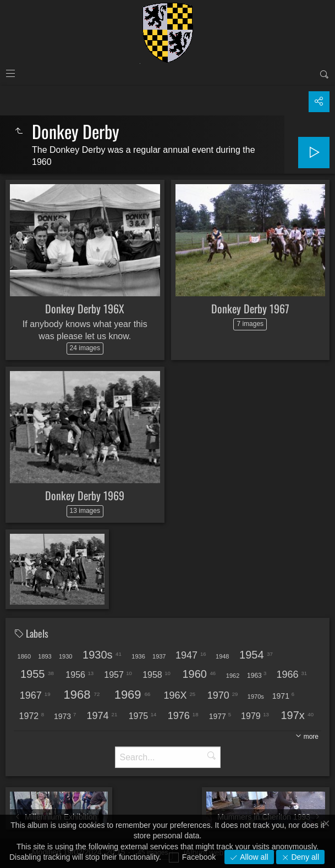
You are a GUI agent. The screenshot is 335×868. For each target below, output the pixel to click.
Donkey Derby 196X (85, 308)
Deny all (304, 857)
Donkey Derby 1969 (85, 495)
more (311, 737)
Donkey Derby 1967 (250, 308)
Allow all (253, 857)
